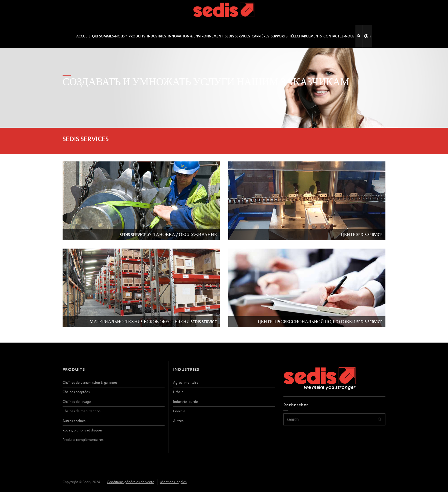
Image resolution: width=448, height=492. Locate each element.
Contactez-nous (339, 36)
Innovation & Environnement (195, 36)
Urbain (178, 392)
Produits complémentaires (83, 440)
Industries (156, 36)
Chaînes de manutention (82, 411)
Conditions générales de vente (131, 482)
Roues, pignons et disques (83, 430)
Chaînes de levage (77, 402)
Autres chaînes (74, 421)
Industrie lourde (186, 402)
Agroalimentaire (186, 382)
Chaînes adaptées (76, 392)
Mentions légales (173, 482)
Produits (137, 36)
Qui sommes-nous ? (109, 36)
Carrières (260, 36)
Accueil (83, 36)
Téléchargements (305, 36)
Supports (279, 36)
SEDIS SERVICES (237, 36)
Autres (178, 421)
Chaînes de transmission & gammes (90, 382)
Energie (179, 411)
